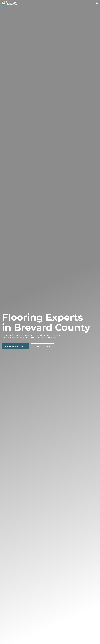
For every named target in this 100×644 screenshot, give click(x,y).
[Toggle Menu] (97, 3)
